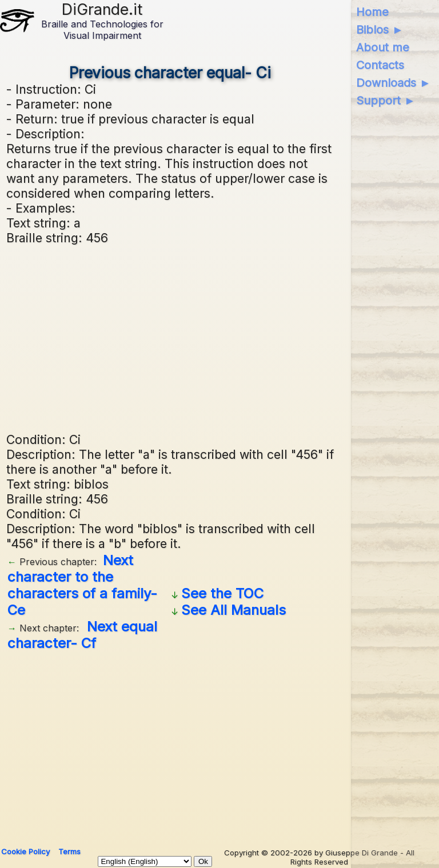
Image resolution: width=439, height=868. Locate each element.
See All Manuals (234, 610)
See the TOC (222, 593)
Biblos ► (380, 30)
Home (372, 12)
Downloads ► (394, 83)
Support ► (386, 101)
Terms (69, 851)
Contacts (380, 65)
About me (383, 47)
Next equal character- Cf (82, 635)
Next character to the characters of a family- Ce (82, 585)
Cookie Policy (25, 851)
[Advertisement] (171, 337)
